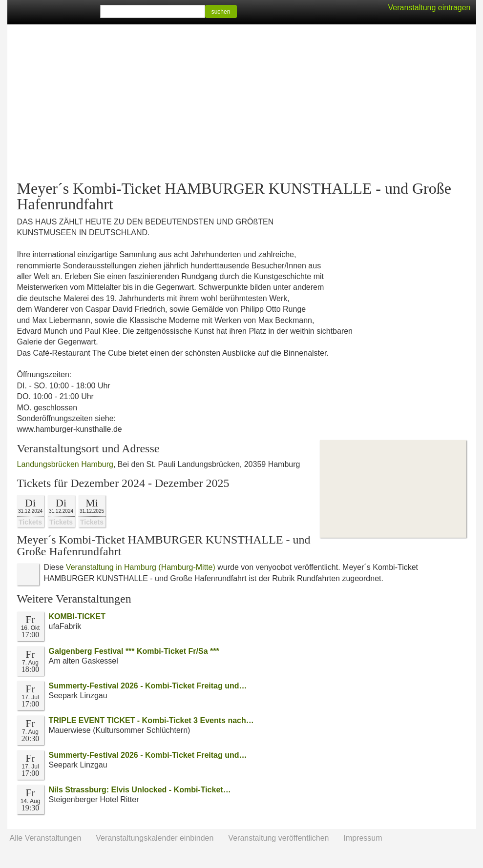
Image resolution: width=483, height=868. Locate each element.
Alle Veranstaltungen (46, 838)
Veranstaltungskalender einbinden (155, 838)
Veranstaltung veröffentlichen (278, 838)
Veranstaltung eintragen (429, 8)
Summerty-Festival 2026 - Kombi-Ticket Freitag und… (148, 686)
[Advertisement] (242, 102)
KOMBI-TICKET (77, 616)
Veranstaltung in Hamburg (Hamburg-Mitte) (141, 567)
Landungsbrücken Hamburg (65, 464)
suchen (221, 12)
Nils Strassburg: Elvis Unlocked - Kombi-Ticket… (140, 790)
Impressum (363, 838)
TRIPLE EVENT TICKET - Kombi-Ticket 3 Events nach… (151, 720)
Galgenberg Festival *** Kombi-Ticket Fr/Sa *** (134, 651)
